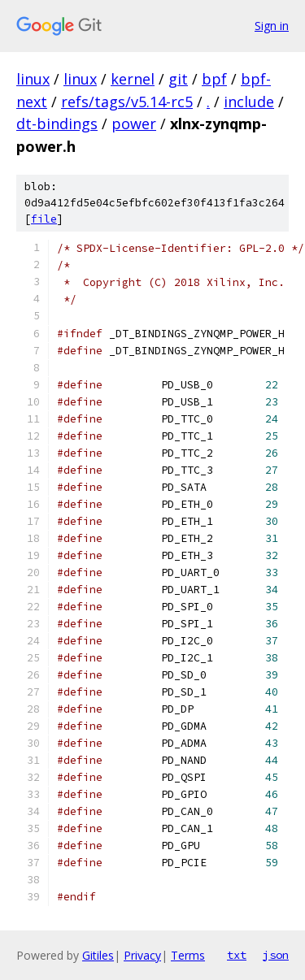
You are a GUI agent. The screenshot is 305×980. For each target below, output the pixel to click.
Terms (188, 955)
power (134, 124)
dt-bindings (57, 124)
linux (33, 79)
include (249, 102)
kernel (133, 79)
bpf (214, 79)
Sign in (272, 26)
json (276, 955)
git (178, 79)
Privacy (142, 955)
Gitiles (98, 955)
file (44, 219)
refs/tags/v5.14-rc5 (127, 102)
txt (237, 955)
